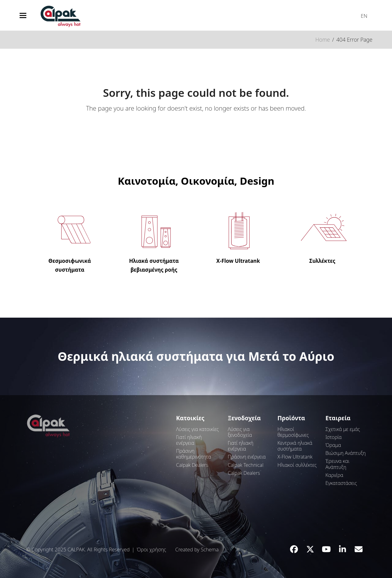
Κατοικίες (190, 418)
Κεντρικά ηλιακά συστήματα (295, 446)
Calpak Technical (246, 465)
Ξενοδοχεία (244, 418)
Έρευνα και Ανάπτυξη (337, 464)
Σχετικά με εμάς (343, 429)
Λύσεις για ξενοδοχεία (240, 432)
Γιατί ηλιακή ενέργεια (189, 440)
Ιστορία (334, 437)
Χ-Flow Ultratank (295, 457)
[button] (23, 15)
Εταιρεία (338, 418)
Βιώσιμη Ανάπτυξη (346, 453)
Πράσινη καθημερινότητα (194, 454)
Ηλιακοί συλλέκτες (297, 465)
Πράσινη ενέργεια (247, 457)
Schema (209, 549)
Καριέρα (334, 475)
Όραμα (333, 445)
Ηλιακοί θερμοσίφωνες (293, 432)
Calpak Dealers (192, 465)
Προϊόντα (291, 418)
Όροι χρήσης (151, 549)
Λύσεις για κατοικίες (197, 429)
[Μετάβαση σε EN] (361, 14)
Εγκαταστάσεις (341, 483)
